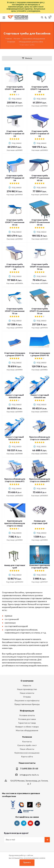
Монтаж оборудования (27, 730)
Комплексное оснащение (27, 753)
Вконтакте (17, 815)
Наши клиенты (27, 693)
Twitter (37, 815)
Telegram (24, 815)
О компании (27, 681)
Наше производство (27, 689)
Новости (27, 686)
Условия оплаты (27, 715)
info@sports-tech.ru (29, 775)
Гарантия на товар (27, 723)
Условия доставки (27, 719)
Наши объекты (27, 749)
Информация (27, 711)
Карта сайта (27, 757)
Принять (27, 862)
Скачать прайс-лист (27, 745)
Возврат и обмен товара (27, 727)
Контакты (27, 742)
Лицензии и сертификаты (27, 701)
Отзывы (27, 697)
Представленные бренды (27, 704)
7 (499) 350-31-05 (29, 769)
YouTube (30, 815)
